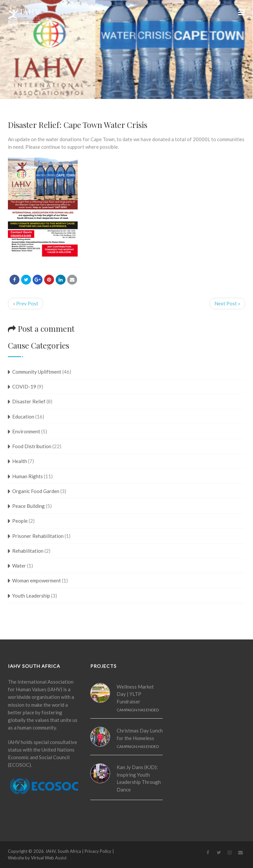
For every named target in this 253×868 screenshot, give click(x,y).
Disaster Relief (29, 401)
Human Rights (28, 476)
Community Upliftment (37, 372)
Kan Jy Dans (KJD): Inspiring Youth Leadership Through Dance (139, 778)
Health (20, 461)
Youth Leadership (31, 596)
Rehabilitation (28, 551)
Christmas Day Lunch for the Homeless (140, 734)
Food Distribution (32, 446)
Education (23, 417)
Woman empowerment (37, 580)
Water (19, 566)
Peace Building (28, 506)
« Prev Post (26, 303)
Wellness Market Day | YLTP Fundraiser (135, 694)
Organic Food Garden (36, 491)
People (20, 521)
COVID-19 (24, 387)
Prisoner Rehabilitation (38, 536)
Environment (26, 431)
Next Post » (227, 303)
